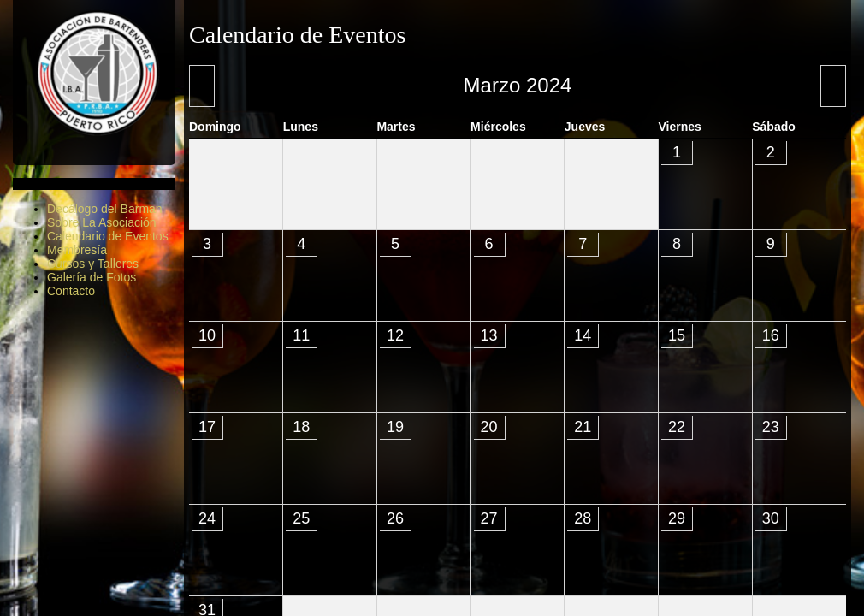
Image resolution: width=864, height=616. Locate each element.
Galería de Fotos (92, 277)
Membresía (77, 250)
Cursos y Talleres (93, 264)
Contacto (71, 291)
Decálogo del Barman (105, 209)
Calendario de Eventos (108, 236)
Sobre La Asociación (102, 222)
